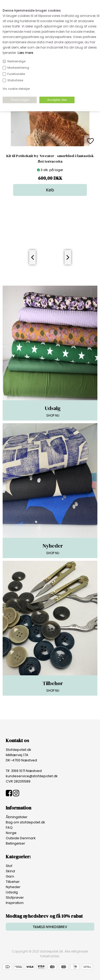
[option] (50, 141)
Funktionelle (16, 74)
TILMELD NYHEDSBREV (50, 927)
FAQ (9, 828)
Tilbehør (13, 882)
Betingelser (15, 843)
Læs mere (25, 53)
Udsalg (12, 892)
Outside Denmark (21, 838)
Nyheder (13, 887)
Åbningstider (17, 817)
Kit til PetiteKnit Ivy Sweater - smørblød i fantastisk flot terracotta (50, 159)
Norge (11, 833)
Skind (10, 871)
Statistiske (15, 80)
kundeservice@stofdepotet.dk (32, 776)
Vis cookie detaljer (16, 89)
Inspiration (15, 903)
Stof (9, 866)
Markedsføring (18, 68)
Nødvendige (16, 61)
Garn (10, 876)
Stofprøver (15, 897)
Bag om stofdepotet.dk (25, 822)
